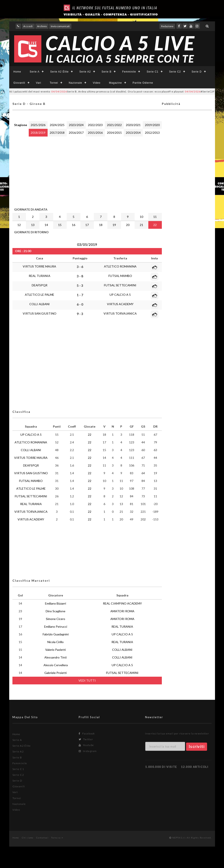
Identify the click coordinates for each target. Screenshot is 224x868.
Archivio (42, 26)
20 (128, 225)
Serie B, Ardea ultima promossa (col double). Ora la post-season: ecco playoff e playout (124, 91)
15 (60, 225)
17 (87, 225)
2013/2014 (133, 133)
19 (114, 225)
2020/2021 (133, 125)
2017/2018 (57, 133)
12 (19, 225)
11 (155, 217)
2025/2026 (38, 125)
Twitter (86, 739)
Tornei (54, 83)
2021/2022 (114, 125)
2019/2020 (152, 125)
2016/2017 (76, 133)
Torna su (57, 838)
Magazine (116, 83)
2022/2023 (95, 125)
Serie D (197, 72)
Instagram (88, 751)
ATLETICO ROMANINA (120, 266)
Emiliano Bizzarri (56, 603)
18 (101, 225)
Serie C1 (153, 72)
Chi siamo (28, 838)
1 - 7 (80, 295)
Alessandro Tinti (56, 657)
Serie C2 (175, 72)
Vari (39, 83)
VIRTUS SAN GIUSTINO (40, 313)
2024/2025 (57, 125)
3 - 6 (80, 267)
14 (46, 225)
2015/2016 (95, 133)
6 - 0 (80, 304)
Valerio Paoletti (56, 650)
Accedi (28, 26)
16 (74, 225)
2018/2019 (38, 133)
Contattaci (42, 838)
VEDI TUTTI (87, 680)
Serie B (107, 72)
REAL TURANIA (40, 276)
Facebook (87, 733)
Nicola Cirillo (56, 642)
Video (97, 83)
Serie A (35, 72)
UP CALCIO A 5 (120, 295)
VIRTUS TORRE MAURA (39, 266)
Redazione (167, 26)
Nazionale (75, 83)
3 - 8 (80, 276)
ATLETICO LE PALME (40, 295)
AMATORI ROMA (122, 611)
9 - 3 (80, 314)
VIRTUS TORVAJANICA (120, 313)
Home (17, 72)
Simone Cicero (56, 619)
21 (141, 225)
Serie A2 (85, 72)
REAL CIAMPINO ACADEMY (122, 603)
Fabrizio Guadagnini (56, 634)
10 (141, 217)
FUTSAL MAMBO (120, 276)
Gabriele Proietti (56, 673)
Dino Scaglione (56, 611)
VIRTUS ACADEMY (120, 304)
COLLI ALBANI (40, 304)
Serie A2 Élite (59, 72)
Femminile (129, 72)
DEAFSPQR (40, 285)
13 (33, 225)
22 (155, 225)
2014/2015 (114, 133)
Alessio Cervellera (56, 665)
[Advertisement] (87, 171)
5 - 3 (80, 285)
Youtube (86, 745)
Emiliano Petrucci (56, 626)
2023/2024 (76, 125)
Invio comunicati (60, 26)
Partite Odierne (143, 83)
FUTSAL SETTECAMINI (120, 285)
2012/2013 (152, 133)
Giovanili (19, 83)
